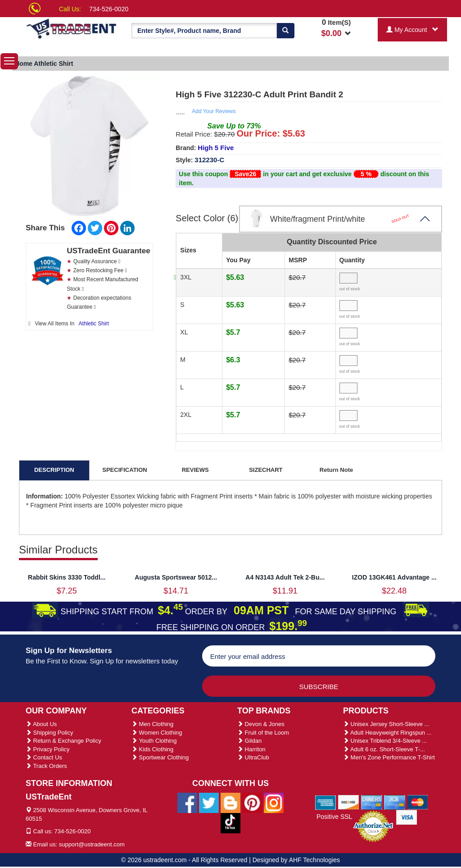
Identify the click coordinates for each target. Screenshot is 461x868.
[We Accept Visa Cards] (407, 817)
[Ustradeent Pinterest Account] (252, 802)
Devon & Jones (261, 724)
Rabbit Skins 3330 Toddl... (67, 577)
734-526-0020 (109, 9)
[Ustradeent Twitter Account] (209, 802)
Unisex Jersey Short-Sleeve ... (386, 724)
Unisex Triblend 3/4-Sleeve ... (385, 741)
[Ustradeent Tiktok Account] (230, 822)
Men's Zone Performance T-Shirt (389, 757)
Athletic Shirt (94, 324)
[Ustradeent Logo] (72, 28)
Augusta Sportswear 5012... (176, 577)
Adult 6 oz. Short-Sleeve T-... (384, 749)
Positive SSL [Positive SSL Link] (334, 817)
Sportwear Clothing (160, 757)
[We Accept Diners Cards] (372, 802)
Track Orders (46, 766)
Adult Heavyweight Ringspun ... (387, 733)
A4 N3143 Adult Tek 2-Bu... (285, 577)
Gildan (249, 741)
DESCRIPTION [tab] (54, 470)
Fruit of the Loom (263, 733)
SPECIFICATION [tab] (124, 470)
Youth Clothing (154, 741)
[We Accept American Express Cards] (326, 802)
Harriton (251, 749)
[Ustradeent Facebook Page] (187, 802)
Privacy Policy (48, 749)
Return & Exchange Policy (63, 741)
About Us (41, 724)
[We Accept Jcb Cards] (395, 802)
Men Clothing (152, 724)
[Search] (285, 31)
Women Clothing (157, 733)
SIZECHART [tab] (266, 470)
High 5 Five (216, 148)
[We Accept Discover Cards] (349, 802)
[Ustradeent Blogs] (230, 802)
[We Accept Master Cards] (418, 802)
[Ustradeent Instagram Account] (274, 802)
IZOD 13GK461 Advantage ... (394, 577)
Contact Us (44, 757)
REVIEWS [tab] (195, 470)
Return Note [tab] (336, 470)
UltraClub (253, 757)
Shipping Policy (50, 733)
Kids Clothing (152, 749)
